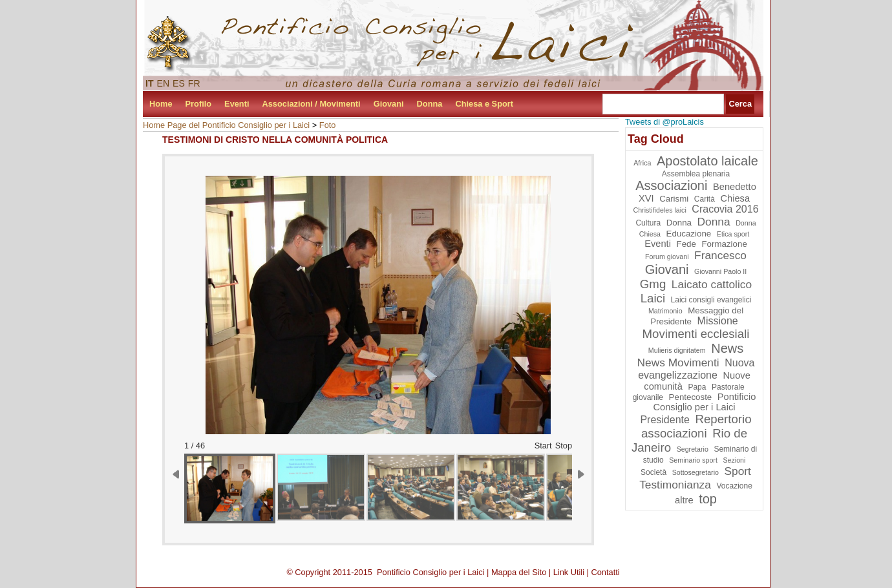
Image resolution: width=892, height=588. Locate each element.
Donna (430, 104)
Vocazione (734, 486)
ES (179, 83)
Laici (653, 298)
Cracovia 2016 (725, 209)
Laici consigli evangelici (711, 300)
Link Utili (569, 572)
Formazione (724, 244)
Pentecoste (691, 397)
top (708, 499)
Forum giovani (667, 257)
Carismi (674, 199)
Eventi (237, 104)
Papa (697, 387)
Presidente (665, 420)
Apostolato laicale (707, 161)
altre (684, 500)
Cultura (648, 223)
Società (653, 472)
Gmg (653, 284)
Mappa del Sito (519, 572)
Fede (686, 244)
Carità (705, 199)
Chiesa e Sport (484, 104)
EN (164, 83)
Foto (328, 125)
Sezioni (734, 460)
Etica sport (733, 234)
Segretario (693, 449)
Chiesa (735, 198)
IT (150, 83)
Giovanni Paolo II (720, 271)
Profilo (199, 104)
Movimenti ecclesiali (696, 334)
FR (194, 83)
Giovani (389, 104)
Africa (642, 163)
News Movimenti (678, 362)
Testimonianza (675, 485)
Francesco (720, 255)
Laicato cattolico (712, 284)
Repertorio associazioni (696, 426)
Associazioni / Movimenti (312, 104)
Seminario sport (693, 460)
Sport (738, 471)
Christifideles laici (659, 210)
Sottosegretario (696, 472)
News (727, 348)
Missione (718, 321)
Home (161, 104)
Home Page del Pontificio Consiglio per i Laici (226, 125)
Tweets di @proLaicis (664, 122)
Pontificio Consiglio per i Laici (704, 402)
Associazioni (671, 185)
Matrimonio (665, 311)
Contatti (606, 572)
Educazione (689, 234)
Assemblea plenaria (696, 174)
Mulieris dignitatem (677, 350)
